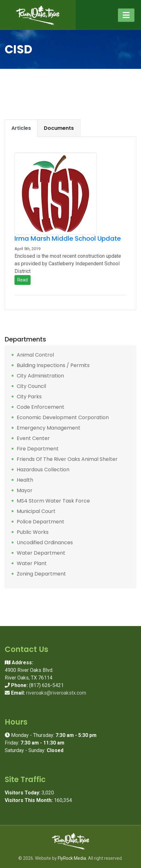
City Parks (29, 397)
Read (23, 280)
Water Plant (32, 564)
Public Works (33, 532)
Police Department (41, 522)
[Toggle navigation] (126, 15)
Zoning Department (41, 574)
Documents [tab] (59, 128)
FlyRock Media (72, 858)
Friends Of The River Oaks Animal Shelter (67, 459)
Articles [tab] (21, 128)
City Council (31, 386)
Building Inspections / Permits (53, 366)
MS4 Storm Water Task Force (53, 501)
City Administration (40, 376)
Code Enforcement (41, 407)
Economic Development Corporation (63, 418)
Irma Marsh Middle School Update (68, 238)
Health (25, 480)
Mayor (25, 491)
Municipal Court (36, 512)
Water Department (41, 553)
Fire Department (38, 449)
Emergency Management (49, 428)
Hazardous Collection (43, 470)
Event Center (33, 439)
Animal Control (35, 355)
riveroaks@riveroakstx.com (56, 693)
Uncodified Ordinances (45, 543)
